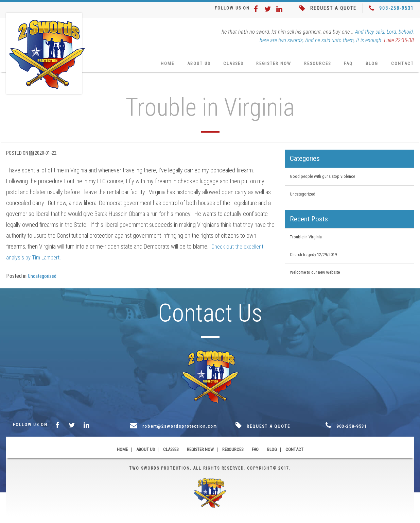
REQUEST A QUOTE (332, 9)
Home (153, 66)
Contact (402, 66)
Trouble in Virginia (307, 241)
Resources (314, 66)
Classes (224, 66)
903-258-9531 (397, 9)
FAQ (347, 66)
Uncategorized (43, 279)
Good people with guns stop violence (326, 180)
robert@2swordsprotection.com (186, 432)
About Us (186, 66)
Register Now (267, 66)
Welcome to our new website (318, 278)
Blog (371, 66)
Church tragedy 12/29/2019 (316, 259)
